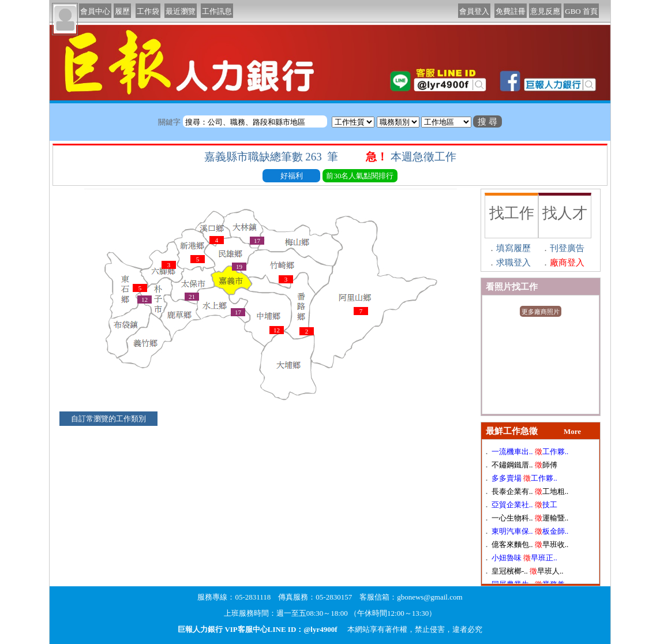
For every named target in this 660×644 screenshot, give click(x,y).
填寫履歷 (513, 248)
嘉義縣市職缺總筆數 (273, 157)
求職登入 (513, 263)
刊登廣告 (567, 248)
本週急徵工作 (425, 157)
